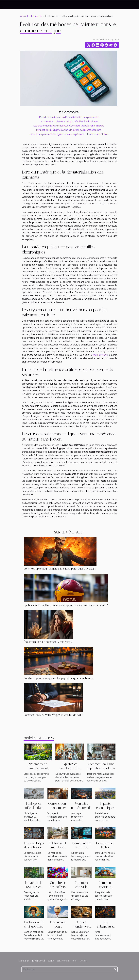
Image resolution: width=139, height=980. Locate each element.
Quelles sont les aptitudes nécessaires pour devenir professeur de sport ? (66, 605)
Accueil (24, 16)
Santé (51, 961)
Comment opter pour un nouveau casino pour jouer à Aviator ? (60, 569)
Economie (36, 16)
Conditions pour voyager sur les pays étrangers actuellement (59, 678)
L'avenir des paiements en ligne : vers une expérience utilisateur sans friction (69, 134)
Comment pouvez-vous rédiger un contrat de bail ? (53, 715)
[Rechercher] (69, 969)
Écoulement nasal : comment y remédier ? (48, 642)
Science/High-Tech (67, 961)
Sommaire (70, 112)
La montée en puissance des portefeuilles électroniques (69, 121)
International (38, 961)
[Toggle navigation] (8, 5)
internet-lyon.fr (100, 355)
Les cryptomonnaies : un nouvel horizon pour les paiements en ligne (69, 126)
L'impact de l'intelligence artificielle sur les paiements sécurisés (69, 130)
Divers (83, 961)
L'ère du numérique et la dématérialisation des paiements (69, 117)
